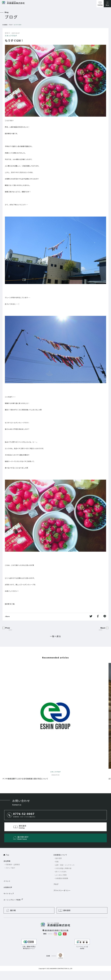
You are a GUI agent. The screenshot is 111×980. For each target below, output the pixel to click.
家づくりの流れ (61, 872)
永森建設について (60, 855)
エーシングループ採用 (12, 900)
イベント (7, 881)
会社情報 (7, 861)
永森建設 (5, 25)
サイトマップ (9, 894)
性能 (57, 862)
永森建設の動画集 (62, 878)
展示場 (13, 910)
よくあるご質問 (61, 875)
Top (8, 855)
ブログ (11, 25)
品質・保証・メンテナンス (65, 865)
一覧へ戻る (56, 636)
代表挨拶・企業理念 (13, 864)
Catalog (100, 5)
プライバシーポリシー (62, 890)
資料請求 (67, 910)
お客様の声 (8, 887)
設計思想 (58, 858)
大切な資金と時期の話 (63, 868)
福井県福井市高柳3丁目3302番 (56, 930)
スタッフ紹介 (10, 868)
